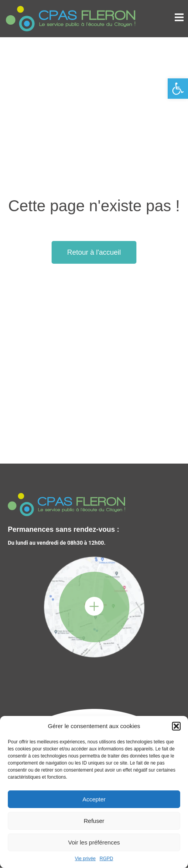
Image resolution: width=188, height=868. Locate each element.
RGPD (107, 859)
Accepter (94, 799)
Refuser (94, 821)
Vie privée (85, 859)
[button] (178, 89)
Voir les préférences (94, 842)
